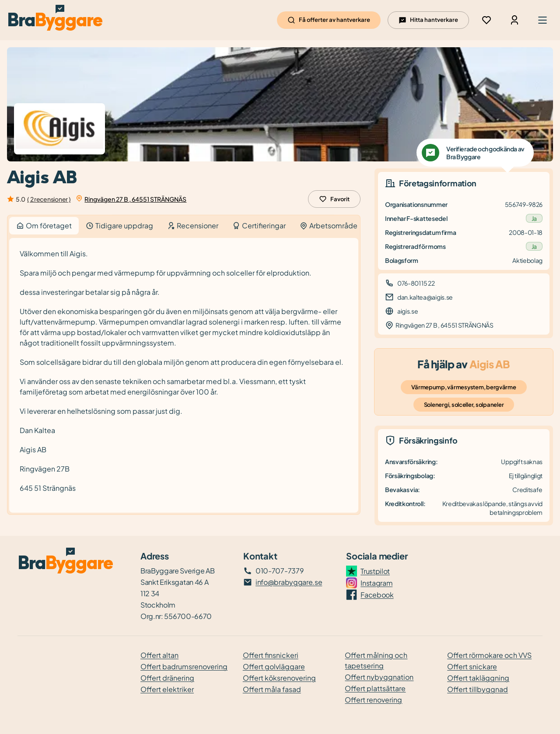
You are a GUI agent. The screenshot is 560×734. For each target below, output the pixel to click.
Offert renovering (373, 700)
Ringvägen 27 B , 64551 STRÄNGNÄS (135, 199)
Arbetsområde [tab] (329, 225)
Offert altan (159, 655)
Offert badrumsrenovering (184, 666)
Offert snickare (472, 666)
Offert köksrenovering (279, 678)
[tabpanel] (184, 376)
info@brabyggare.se (289, 582)
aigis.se (408, 311)
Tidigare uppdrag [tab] (119, 225)
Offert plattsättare (375, 688)
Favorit (334, 199)
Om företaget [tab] (44, 226)
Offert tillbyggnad (478, 689)
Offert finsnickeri (271, 655)
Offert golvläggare (274, 666)
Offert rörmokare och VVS (489, 655)
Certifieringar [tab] (259, 225)
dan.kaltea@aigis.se (425, 297)
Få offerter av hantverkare (329, 20)
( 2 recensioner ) (49, 199)
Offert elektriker (167, 689)
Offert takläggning (478, 678)
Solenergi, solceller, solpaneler (464, 405)
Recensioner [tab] (193, 225)
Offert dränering (167, 678)
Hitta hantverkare (428, 20)
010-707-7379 (280, 571)
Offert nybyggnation (379, 677)
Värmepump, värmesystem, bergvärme (464, 387)
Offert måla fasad (272, 689)
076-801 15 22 (416, 283)
